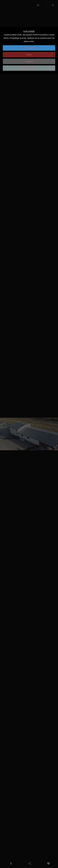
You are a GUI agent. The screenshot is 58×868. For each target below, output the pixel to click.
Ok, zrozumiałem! (29, 48)
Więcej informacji (29, 68)
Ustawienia (29, 61)
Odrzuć (29, 55)
